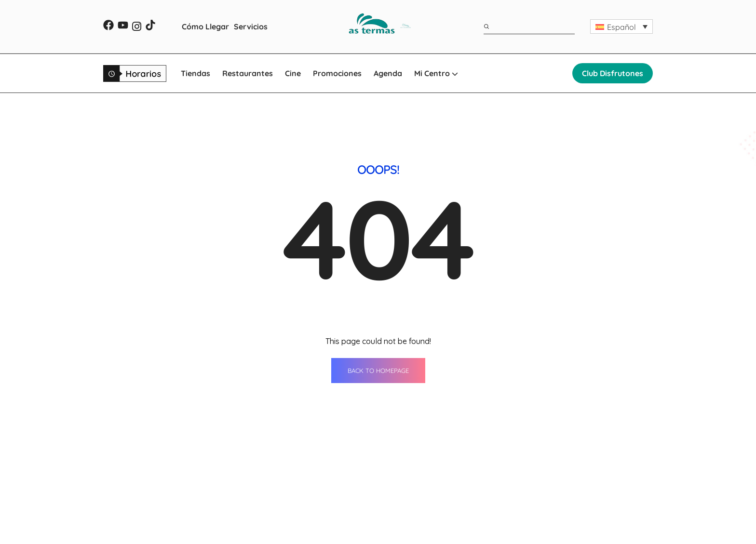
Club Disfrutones (613, 73)
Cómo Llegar (205, 27)
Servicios (251, 27)
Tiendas (196, 73)
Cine (293, 73)
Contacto (520, 476)
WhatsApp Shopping (430, 529)
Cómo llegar (415, 511)
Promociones (337, 73)
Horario (517, 493)
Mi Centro (436, 73)
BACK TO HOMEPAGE (378, 272)
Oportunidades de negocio (552, 511)
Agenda (388, 73)
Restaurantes (248, 73)
